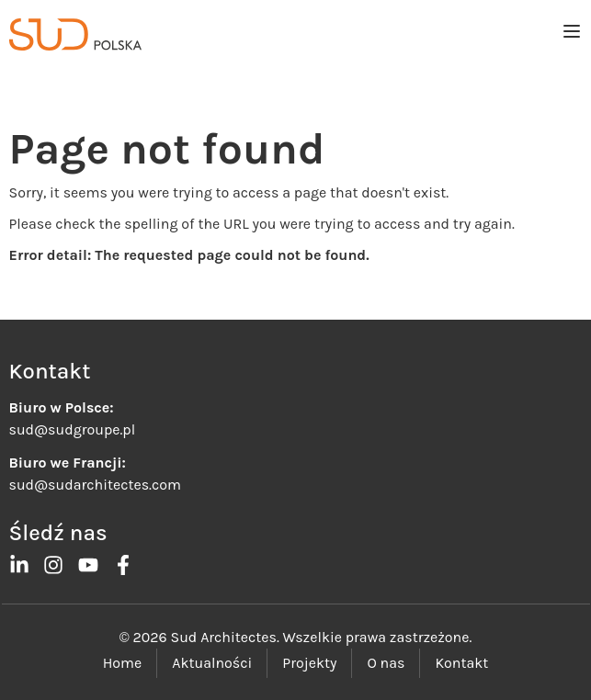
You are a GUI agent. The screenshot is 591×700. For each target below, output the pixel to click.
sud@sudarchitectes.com (95, 485)
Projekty (309, 663)
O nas (386, 663)
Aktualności (212, 663)
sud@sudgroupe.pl (73, 429)
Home (123, 663)
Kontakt (461, 663)
